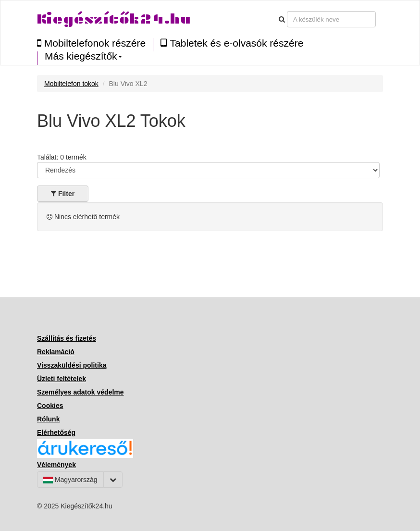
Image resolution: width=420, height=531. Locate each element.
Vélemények (56, 465)
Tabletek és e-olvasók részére (232, 43)
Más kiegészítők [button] (83, 56)
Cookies (50, 406)
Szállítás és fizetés (67, 338)
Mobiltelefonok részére (91, 43)
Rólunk (48, 419)
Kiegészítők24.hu (114, 19)
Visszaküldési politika (72, 365)
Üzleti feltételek (62, 379)
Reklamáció (56, 352)
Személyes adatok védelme (80, 392)
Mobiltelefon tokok (71, 84)
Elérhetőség (56, 432)
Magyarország (70, 480)
